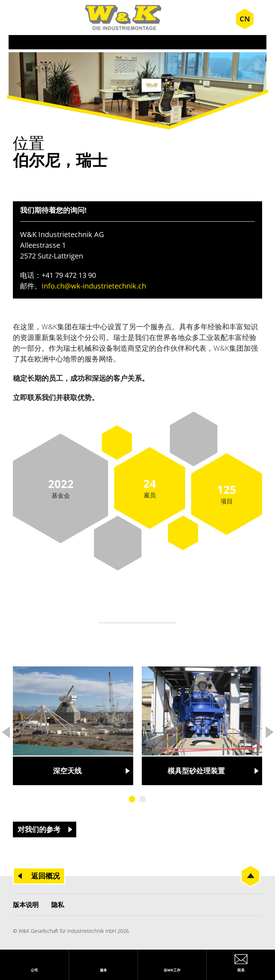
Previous (6, 730)
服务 (103, 970)
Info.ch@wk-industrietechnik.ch (94, 286)
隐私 (58, 905)
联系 (241, 970)
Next (269, 730)
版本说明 (26, 905)
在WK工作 (172, 970)
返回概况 (45, 876)
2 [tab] (143, 799)
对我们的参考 (39, 829)
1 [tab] (132, 799)
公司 (34, 970)
